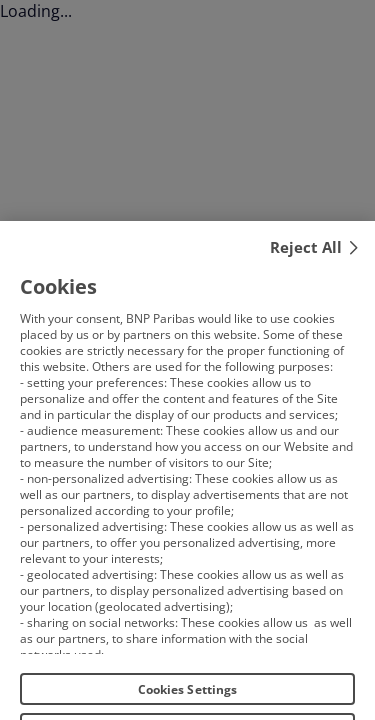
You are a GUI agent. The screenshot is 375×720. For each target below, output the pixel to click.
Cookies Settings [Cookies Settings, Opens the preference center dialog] (188, 697)
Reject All (306, 255)
